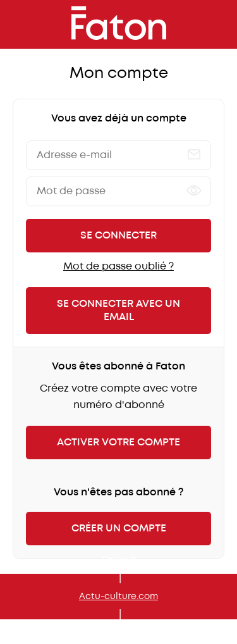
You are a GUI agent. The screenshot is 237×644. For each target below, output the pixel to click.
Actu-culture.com (118, 597)
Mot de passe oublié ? (118, 267)
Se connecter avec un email (118, 311)
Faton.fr (119, 560)
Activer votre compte (118, 443)
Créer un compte (119, 529)
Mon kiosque (118, 633)
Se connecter (118, 236)
